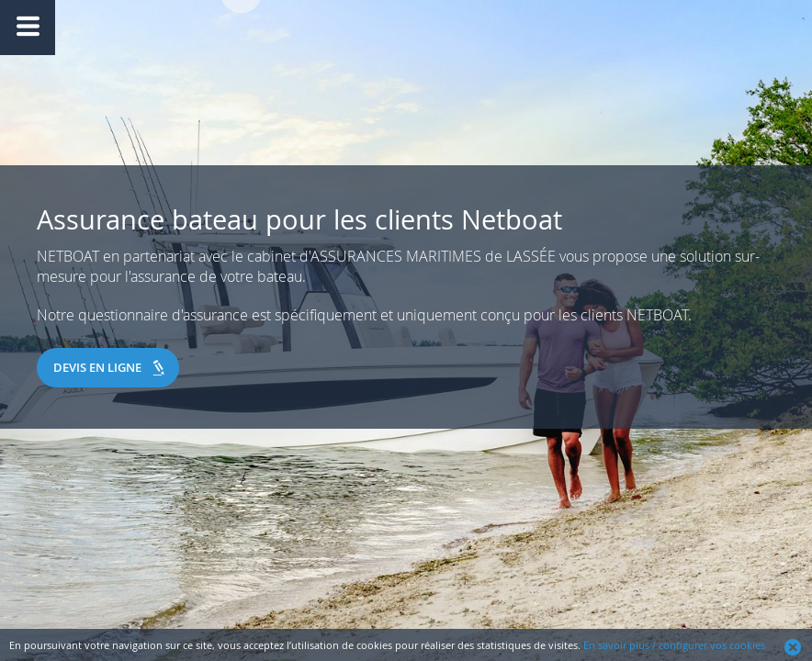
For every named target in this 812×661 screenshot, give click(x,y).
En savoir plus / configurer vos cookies (674, 645)
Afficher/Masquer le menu (28, 28)
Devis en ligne (97, 367)
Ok (794, 647)
